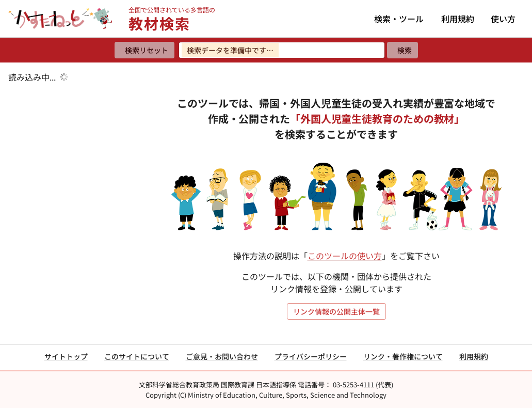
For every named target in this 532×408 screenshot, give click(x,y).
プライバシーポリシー (311, 356)
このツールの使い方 (345, 256)
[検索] (402, 50)
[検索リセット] (144, 50)
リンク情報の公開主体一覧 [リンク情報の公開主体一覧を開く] (336, 311)
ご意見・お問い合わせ (222, 356)
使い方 (503, 19)
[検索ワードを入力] (282, 50)
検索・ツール (399, 19)
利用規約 (458, 19)
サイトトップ (66, 356)
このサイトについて (137, 356)
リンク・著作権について (403, 356)
